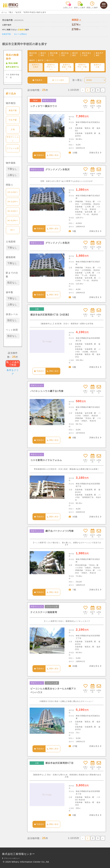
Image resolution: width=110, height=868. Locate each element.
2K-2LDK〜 (13, 202)
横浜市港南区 (33, 54)
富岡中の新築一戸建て (67, 67)
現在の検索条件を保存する (12, 65)
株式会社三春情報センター (18, 854)
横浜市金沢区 (65, 54)
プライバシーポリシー (11, 858)
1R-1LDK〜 (13, 192)
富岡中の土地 (98, 66)
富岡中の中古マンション (51, 67)
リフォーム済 (13, 148)
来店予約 (7, 34)
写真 (38, 80)
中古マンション (13, 139)
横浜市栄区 (43, 54)
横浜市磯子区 (54, 54)
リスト (58, 80)
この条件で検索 (13, 364)
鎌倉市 (32, 60)
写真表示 (39, 155)
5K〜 (13, 230)
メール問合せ (21, 34)
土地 (13, 129)
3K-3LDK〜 (13, 211)
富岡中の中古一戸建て (82, 67)
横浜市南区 (75, 54)
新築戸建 (13, 110)
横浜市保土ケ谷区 (87, 54)
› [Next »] (103, 90)
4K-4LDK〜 (13, 221)
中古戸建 (13, 120)
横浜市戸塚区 (100, 54)
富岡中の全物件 (36, 66)
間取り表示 (53, 155)
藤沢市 (41, 60)
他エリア (50, 60)
